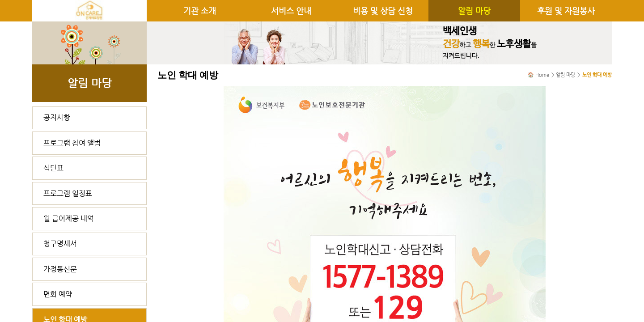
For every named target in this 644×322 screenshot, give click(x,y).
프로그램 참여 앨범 (72, 143)
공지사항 (57, 117)
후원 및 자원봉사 (566, 11)
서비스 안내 (291, 11)
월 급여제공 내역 (69, 218)
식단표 (53, 168)
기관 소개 (200, 11)
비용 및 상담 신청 (383, 11)
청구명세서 (60, 244)
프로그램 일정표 (68, 193)
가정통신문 (60, 269)
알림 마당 (474, 11)
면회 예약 (58, 294)
